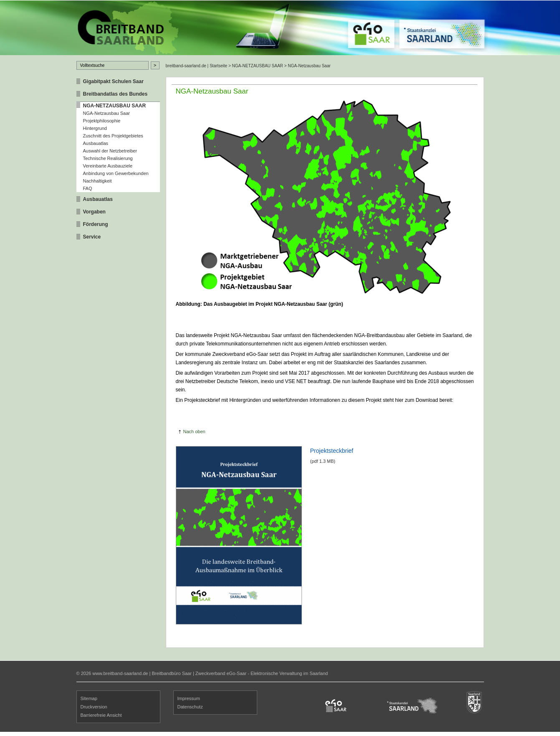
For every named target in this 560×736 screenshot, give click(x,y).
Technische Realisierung (108, 158)
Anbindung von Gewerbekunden (116, 173)
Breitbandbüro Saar (171, 673)
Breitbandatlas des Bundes (115, 94)
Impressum (189, 698)
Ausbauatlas (96, 143)
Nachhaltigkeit (98, 181)
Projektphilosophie (102, 121)
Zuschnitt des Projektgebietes (113, 136)
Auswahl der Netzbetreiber (110, 151)
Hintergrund (95, 128)
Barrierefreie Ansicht (101, 715)
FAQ (88, 188)
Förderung (96, 224)
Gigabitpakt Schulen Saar (113, 81)
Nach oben (194, 431)
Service (92, 237)
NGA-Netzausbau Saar (107, 113)
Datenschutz (190, 707)
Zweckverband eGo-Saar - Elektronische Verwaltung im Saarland (262, 673)
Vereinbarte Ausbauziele (108, 166)
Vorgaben (94, 212)
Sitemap (89, 698)
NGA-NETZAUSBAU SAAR (115, 106)
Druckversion (94, 707)
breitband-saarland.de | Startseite (197, 66)
